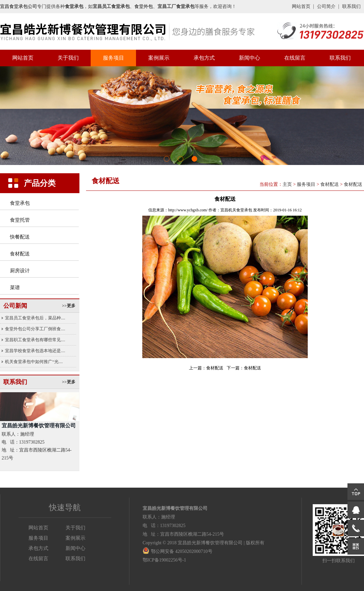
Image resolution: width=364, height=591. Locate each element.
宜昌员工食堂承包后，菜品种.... (35, 318)
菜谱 (15, 288)
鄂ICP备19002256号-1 (164, 560)
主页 (287, 184)
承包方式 (204, 58)
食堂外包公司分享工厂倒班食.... (35, 329)
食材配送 (20, 254)
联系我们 (351, 6)
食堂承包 (20, 203)
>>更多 (69, 306)
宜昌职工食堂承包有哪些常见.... (35, 340)
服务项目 (114, 58)
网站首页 (301, 6)
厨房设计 (20, 271)
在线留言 (295, 58)
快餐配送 (20, 237)
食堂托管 (20, 220)
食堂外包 (144, 6)
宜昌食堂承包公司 (19, 6)
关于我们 (68, 58)
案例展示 (159, 58)
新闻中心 (250, 58)
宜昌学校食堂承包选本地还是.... (35, 351)
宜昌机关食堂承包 (236, 210)
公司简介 (326, 6)
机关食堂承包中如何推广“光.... (34, 362)
